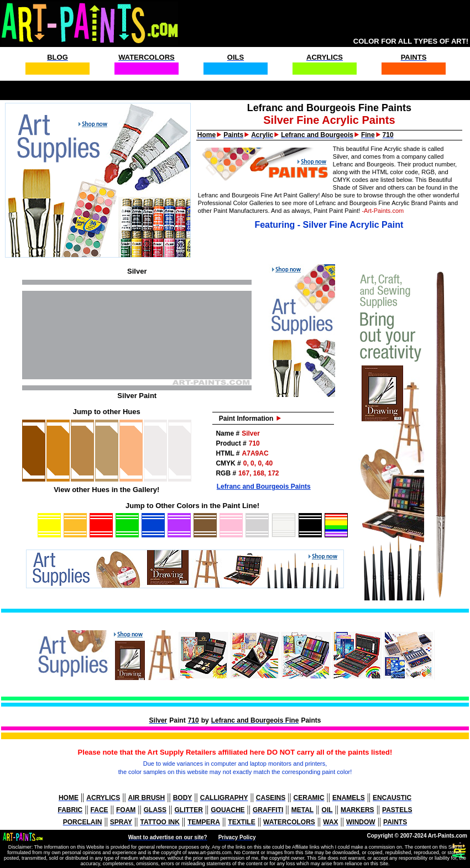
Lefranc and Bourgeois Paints (264, 487)
